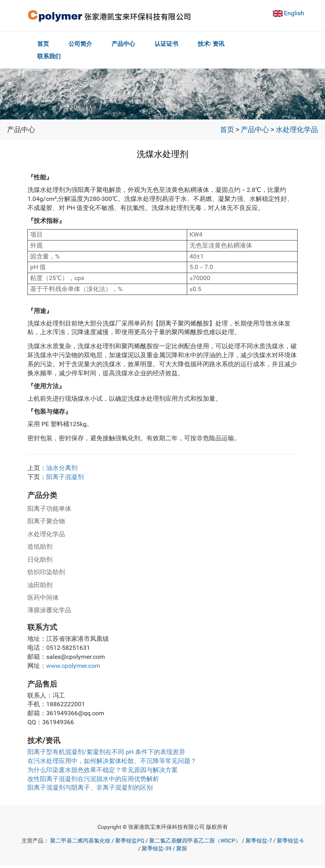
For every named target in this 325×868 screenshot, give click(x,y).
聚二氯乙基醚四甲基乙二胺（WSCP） (195, 843)
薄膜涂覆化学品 (49, 612)
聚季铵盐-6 (290, 843)
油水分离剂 (62, 470)
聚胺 (182, 851)
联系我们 (49, 59)
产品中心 (126, 44)
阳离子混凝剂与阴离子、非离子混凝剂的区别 (90, 790)
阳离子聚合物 (46, 524)
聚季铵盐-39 (157, 851)
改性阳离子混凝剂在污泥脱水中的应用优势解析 (93, 781)
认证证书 (170, 44)
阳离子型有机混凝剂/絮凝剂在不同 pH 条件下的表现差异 (106, 754)
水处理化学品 (297, 132)
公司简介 (81, 44)
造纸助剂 (40, 549)
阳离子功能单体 (49, 511)
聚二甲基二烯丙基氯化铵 (80, 843)
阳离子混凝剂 (65, 479)
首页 (43, 44)
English (294, 13)
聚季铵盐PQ (130, 843)
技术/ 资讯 (216, 44)
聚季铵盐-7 (259, 843)
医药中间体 (43, 600)
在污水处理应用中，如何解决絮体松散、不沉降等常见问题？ (112, 763)
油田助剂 (40, 587)
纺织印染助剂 (46, 574)
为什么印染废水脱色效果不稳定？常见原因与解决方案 (103, 772)
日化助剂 (40, 562)
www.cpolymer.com (73, 668)
